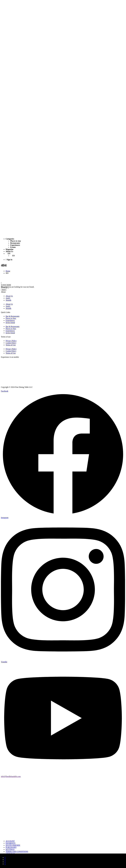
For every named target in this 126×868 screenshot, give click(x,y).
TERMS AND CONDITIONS (17, 852)
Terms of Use (11, 345)
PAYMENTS (10, 843)
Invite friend (10, 323)
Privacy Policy (11, 341)
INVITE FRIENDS (13, 845)
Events (13, 247)
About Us (9, 251)
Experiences (15, 245)
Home (8, 271)
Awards (8, 300)
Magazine (10, 249)
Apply (8, 298)
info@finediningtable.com (11, 776)
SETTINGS (10, 849)
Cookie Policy (11, 343)
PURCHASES (11, 847)
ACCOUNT (10, 841)
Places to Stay (11, 318)
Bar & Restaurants (12, 316)
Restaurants (15, 243)
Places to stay (16, 241)
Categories (10, 239)
